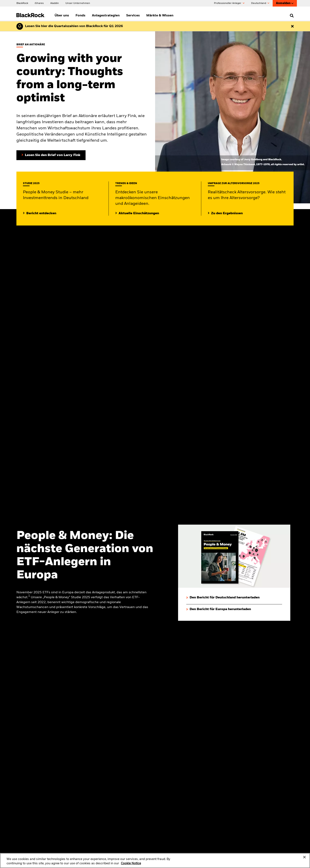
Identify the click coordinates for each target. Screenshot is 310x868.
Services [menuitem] (133, 16)
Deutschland (260, 3)
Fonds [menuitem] (80, 16)
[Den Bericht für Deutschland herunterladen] (223, 598)
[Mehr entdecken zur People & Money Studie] (40, 213)
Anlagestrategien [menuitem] (106, 16)
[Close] (304, 860)
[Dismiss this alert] (292, 26)
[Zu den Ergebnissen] (225, 213)
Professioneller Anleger (229, 3)
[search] (291, 16)
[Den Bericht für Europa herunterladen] (219, 609)
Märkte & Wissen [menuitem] (160, 16)
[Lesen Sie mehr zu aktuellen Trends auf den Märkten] (137, 213)
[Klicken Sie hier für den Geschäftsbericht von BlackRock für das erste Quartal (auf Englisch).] (73, 26)
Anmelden (285, 3)
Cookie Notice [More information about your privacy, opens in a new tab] (131, 866)
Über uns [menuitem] (62, 16)
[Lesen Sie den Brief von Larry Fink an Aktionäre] (51, 155)
